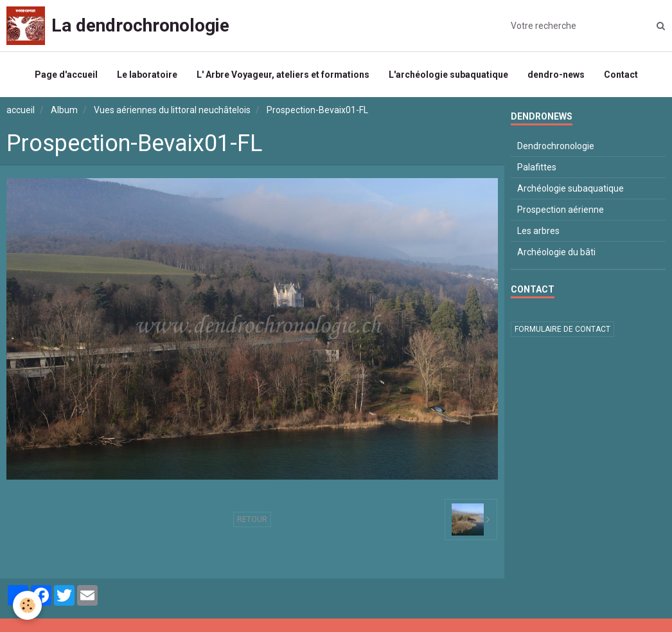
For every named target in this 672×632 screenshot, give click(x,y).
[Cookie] (27, 605)
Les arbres (538, 231)
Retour (252, 519)
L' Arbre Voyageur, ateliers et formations (283, 75)
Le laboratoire (147, 75)
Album (64, 110)
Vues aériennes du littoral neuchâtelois (172, 110)
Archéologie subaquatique (570, 188)
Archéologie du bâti (556, 252)
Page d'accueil (66, 75)
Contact (621, 75)
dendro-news (556, 75)
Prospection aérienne (561, 210)
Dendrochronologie (556, 146)
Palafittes (537, 167)
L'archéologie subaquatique (448, 75)
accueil (21, 110)
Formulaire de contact (562, 329)
